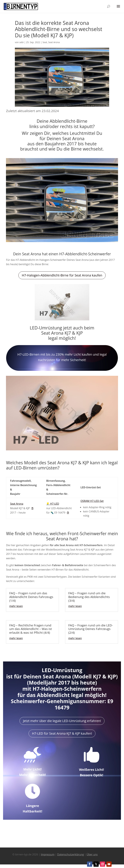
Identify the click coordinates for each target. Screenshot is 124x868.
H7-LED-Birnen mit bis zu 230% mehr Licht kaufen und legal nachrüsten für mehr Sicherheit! (62, 357)
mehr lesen (16, 606)
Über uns (92, 854)
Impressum (48, 854)
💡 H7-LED (53, 504)
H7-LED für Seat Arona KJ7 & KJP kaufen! (62, 733)
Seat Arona (54, 42)
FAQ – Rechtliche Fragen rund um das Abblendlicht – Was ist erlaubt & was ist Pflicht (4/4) (31, 629)
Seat (45, 42)
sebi (22, 42)
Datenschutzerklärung (70, 854)
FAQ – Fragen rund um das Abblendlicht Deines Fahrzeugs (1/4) (31, 597)
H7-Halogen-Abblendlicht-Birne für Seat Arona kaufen (62, 275)
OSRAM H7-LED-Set (92, 501)
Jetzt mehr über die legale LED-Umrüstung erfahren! (62, 721)
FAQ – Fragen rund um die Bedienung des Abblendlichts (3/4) (89, 597)
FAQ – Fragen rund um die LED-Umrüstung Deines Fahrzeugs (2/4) (91, 629)
